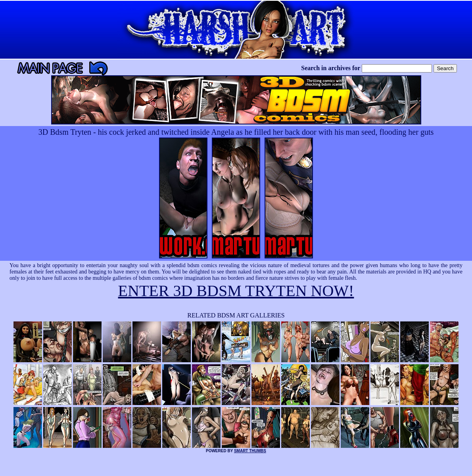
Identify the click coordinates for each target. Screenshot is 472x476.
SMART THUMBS (250, 451)
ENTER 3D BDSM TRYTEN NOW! (236, 291)
